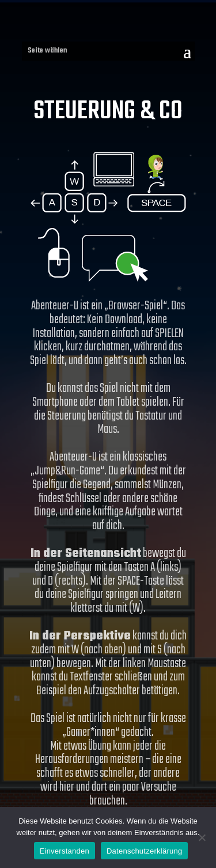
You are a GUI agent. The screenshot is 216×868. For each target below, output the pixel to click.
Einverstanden (65, 851)
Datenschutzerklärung (144, 851)
